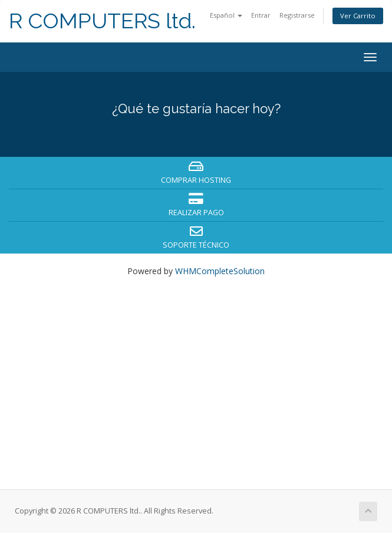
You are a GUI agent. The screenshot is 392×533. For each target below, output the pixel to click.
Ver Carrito (358, 16)
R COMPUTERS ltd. (102, 21)
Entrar (261, 15)
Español (226, 15)
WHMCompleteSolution (220, 271)
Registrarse (297, 15)
